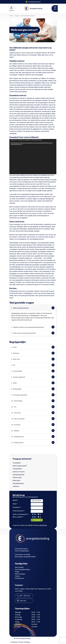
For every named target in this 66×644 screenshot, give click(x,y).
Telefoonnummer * (19, 511)
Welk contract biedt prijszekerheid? (24, 333)
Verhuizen (16, 486)
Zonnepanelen (17, 469)
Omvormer (16, 413)
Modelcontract (17, 443)
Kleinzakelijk (16, 389)
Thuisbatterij (17, 463)
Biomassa (15, 353)
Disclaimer (14, 642)
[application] (33, 157)
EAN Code (15, 359)
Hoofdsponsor (20, 578)
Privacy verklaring (24, 642)
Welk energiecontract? (20, 466)
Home (11, 16)
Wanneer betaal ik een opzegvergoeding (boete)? (28, 327)
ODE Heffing (17, 401)
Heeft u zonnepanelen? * (21, 514)
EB (13, 365)
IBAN (14, 383)
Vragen (17, 16)
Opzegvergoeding (18, 475)
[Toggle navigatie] (55, 7)
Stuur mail (21, 601)
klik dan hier (43, 525)
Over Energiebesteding (22, 570)
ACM (14, 347)
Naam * (15, 504)
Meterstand (16, 480)
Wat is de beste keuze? (20, 308)
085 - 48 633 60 (23, 596)
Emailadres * (17, 507)
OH (14, 407)
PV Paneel (16, 425)
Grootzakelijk (17, 371)
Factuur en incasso (19, 472)
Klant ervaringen (20, 574)
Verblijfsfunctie (17, 437)
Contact (17, 576)
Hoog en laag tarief (18, 377)
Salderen (15, 431)
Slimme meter (17, 478)
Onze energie (19, 567)
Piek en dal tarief (18, 419)
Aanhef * (15, 500)
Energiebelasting (18, 483)
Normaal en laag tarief (19, 395)
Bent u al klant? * (18, 517)
